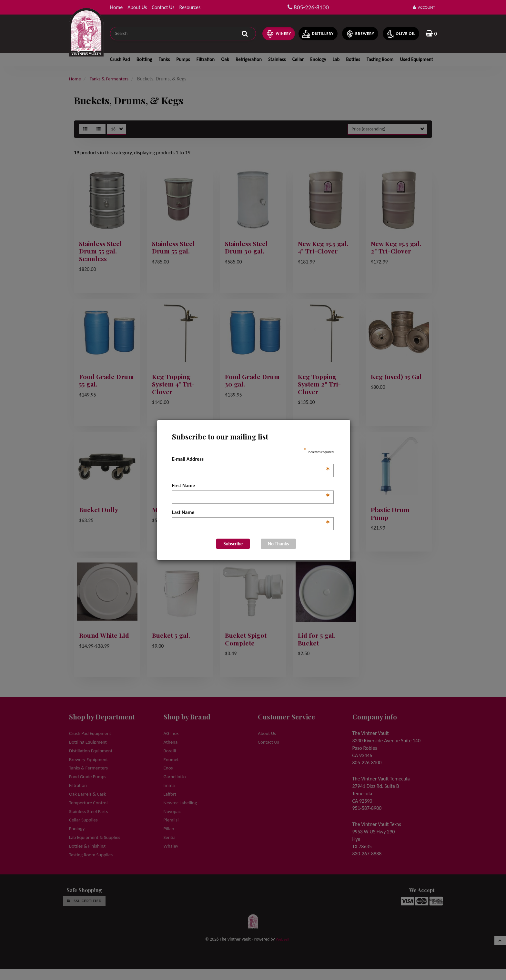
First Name (251, 486)
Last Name (251, 513)
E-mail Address (251, 459)
